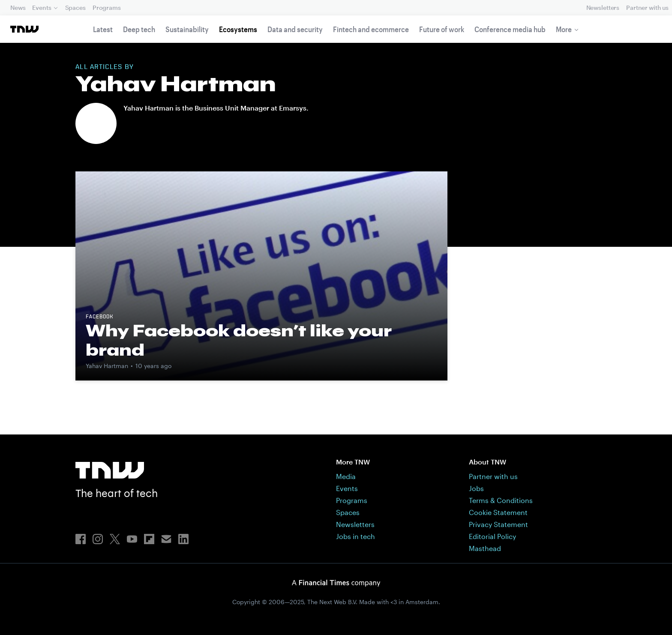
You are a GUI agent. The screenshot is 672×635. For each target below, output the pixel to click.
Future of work (442, 29)
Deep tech (139, 29)
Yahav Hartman (107, 366)
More (564, 29)
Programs (107, 7)
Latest (103, 29)
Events (42, 7)
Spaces (75, 7)
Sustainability (187, 29)
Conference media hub (510, 29)
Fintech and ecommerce (371, 29)
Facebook (99, 317)
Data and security (295, 29)
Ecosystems (238, 29)
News (18, 7)
